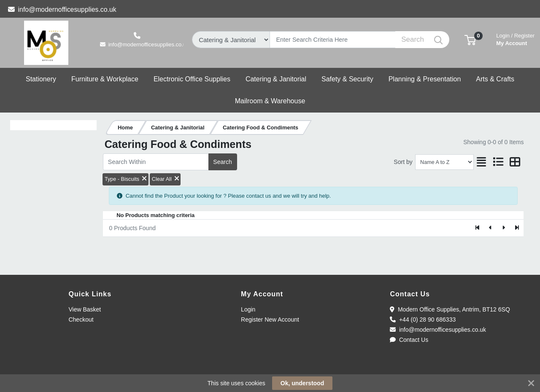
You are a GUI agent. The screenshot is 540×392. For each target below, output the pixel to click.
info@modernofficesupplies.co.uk (62, 9)
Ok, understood (302, 383)
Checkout (81, 320)
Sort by (403, 162)
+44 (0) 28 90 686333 (423, 320)
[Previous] (491, 228)
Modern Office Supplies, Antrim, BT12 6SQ (450, 309)
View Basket (85, 309)
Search (222, 162)
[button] (470, 39)
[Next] (504, 228)
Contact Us (409, 340)
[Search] (333, 40)
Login (248, 309)
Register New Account (270, 320)
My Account (515, 39)
